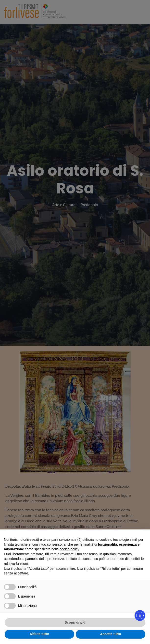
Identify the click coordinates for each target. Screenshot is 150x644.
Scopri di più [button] (75, 622)
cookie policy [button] (69, 549)
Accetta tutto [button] (111, 634)
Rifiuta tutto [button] (40, 634)
